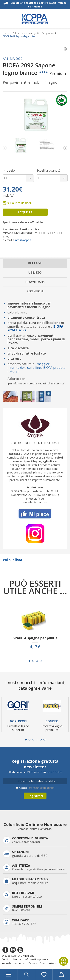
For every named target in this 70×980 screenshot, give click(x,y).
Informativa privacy (36, 959)
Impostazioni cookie (14, 963)
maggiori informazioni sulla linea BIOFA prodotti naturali (36, 368)
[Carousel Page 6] (44, 740)
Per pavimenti (49, 33)
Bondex (52, 721)
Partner (33, 963)
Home (6, 33)
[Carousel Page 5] (41, 740)
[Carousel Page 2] (33, 661)
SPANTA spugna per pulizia (35, 638)
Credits (6, 959)
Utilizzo (35, 273)
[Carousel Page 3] (37, 661)
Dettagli (35, 263)
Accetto (37, 788)
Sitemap (17, 959)
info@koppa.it (23, 240)
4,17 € (35, 647)
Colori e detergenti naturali (35, 443)
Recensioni (35, 291)
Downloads (35, 282)
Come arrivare (48, 963)
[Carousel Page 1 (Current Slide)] (29, 661)
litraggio (9, 170)
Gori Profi (18, 721)
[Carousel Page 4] (41, 661)
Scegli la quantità (48, 170)
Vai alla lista (13, 560)
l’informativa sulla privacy (41, 788)
